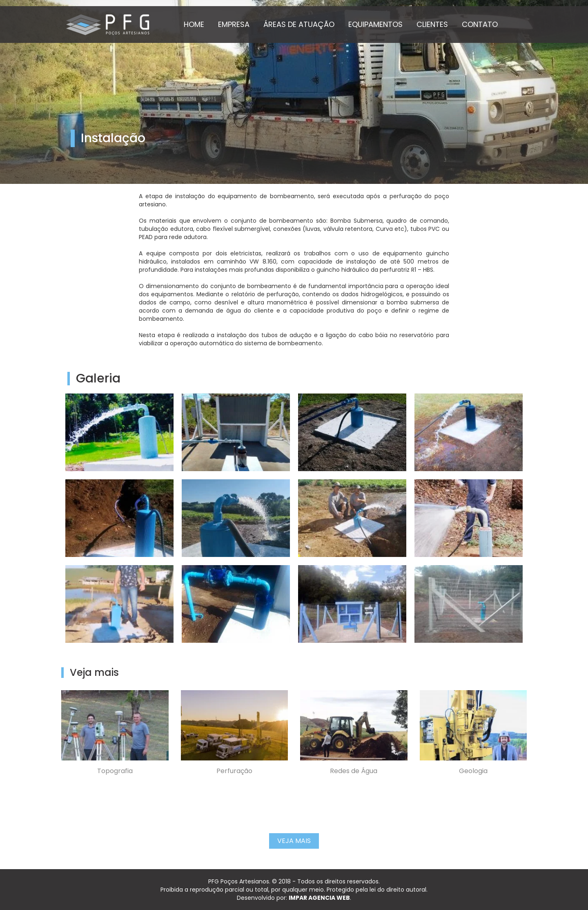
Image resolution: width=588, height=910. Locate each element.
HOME (194, 24)
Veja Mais (294, 841)
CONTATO (480, 24)
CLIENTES (432, 24)
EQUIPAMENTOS (375, 24)
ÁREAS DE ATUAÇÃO (299, 24)
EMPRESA (234, 24)
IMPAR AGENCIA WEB (319, 898)
